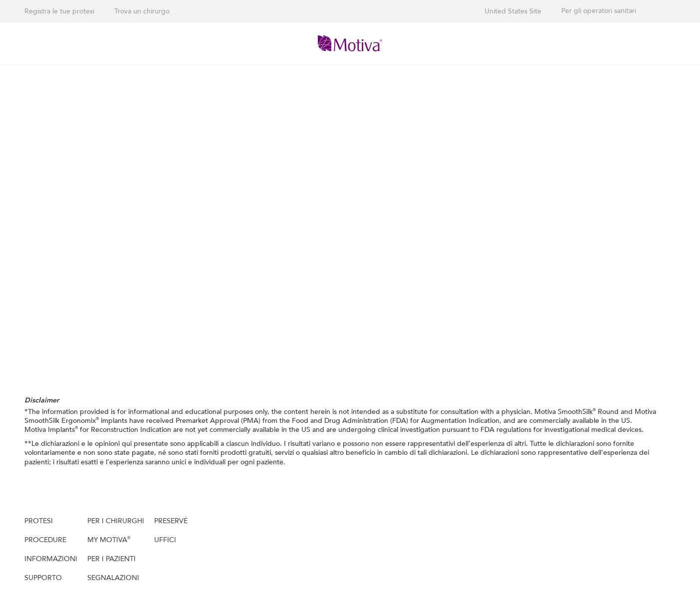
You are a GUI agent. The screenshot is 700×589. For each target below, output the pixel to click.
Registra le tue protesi (59, 11)
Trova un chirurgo (142, 11)
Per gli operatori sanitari (599, 11)
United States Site (513, 11)
